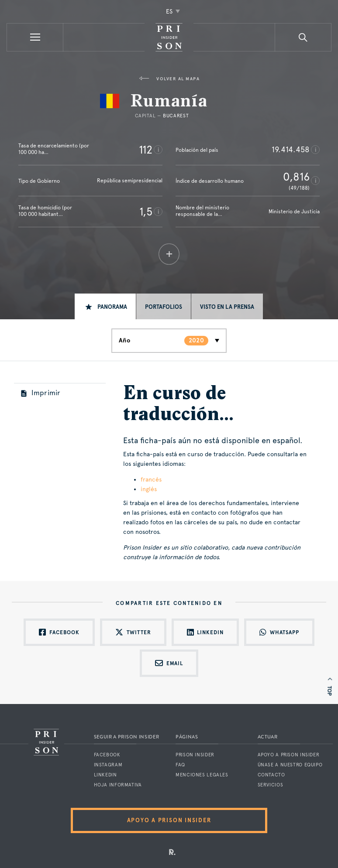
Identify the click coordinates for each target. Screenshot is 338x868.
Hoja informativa (118, 785)
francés (151, 479)
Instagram (108, 765)
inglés (149, 489)
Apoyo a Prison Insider (289, 755)
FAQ (180, 765)
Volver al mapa (169, 79)
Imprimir (41, 393)
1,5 (146, 212)
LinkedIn (105, 775)
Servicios (271, 785)
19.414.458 (291, 149)
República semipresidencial (130, 181)
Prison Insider (195, 755)
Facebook (107, 755)
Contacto (271, 775)
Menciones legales (202, 775)
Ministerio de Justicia (294, 212)
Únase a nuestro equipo (290, 765)
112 (146, 150)
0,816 (296, 177)
